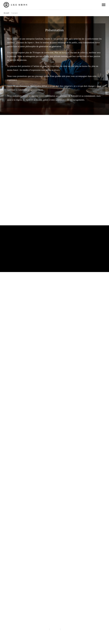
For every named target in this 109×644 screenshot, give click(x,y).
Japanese (43, 629)
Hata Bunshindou (54, 603)
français (66, 629)
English (55, 629)
